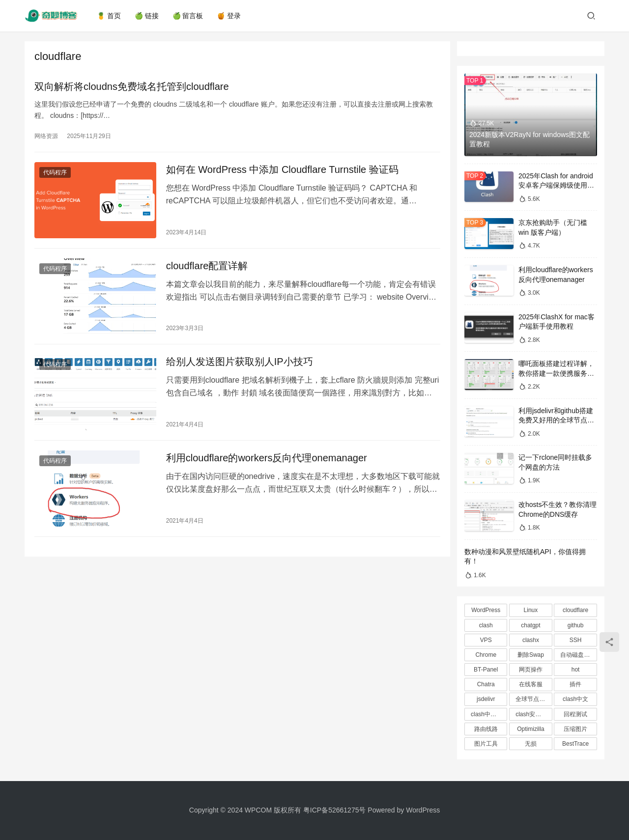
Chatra (486, 684)
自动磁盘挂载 (578, 655)
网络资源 (46, 136)
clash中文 (575, 699)
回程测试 (575, 714)
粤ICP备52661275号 (335, 810)
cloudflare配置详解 (206, 265)
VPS (486, 640)
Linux (531, 610)
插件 (575, 684)
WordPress (486, 610)
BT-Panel (486, 670)
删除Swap (531, 655)
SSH (576, 640)
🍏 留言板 (188, 16)
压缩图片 (575, 729)
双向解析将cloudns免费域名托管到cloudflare (132, 86)
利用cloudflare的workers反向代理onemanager (266, 456)
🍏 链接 (147, 16)
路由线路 (486, 729)
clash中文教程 (489, 714)
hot (576, 670)
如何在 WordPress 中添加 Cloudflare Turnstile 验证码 (281, 169)
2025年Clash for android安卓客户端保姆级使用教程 (556, 185)
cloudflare (575, 610)
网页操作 (531, 670)
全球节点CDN (534, 699)
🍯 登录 (229, 16)
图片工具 (486, 744)
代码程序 (55, 172)
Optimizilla (530, 729)
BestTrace (575, 744)
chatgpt (530, 625)
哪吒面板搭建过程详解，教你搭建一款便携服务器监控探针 (556, 373)
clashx (531, 640)
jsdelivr (486, 699)
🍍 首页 (109, 16)
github (576, 625)
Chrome (486, 655)
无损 (531, 744)
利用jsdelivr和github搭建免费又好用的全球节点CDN (556, 420)
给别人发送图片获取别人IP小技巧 (239, 361)
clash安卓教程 (534, 714)
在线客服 (531, 684)
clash (486, 625)
